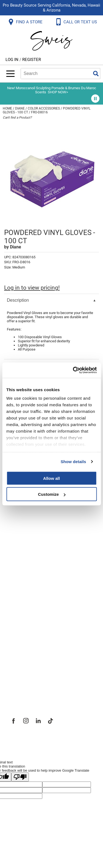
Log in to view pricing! (32, 288)
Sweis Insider (24, 686)
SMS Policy (22, 573)
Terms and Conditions (35, 585)
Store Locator (25, 674)
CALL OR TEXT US (81, 22)
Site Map (19, 650)
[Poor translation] (20, 777)
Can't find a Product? (17, 117)
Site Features (25, 638)
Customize (52, 494)
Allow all (51, 478)
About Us (19, 626)
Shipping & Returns (31, 537)
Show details (73, 462)
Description (18, 300)
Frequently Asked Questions (42, 513)
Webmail (19, 597)
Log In (12, 60)
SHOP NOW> (58, 92)
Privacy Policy (25, 561)
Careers (18, 662)
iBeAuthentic (62, 740)
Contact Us (22, 525)
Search (96, 74)
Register (32, 60)
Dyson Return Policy (32, 549)
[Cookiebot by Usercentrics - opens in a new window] (73, 370)
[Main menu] (10, 74)
